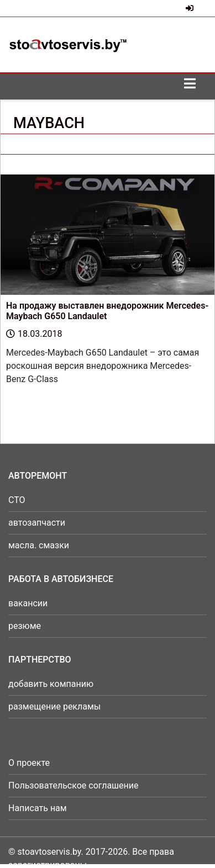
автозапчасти (37, 523)
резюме (25, 626)
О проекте (29, 763)
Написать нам (38, 808)
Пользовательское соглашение (74, 785)
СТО (17, 500)
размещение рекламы (54, 706)
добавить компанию (51, 684)
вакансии (28, 603)
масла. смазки (39, 545)
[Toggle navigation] (190, 87)
